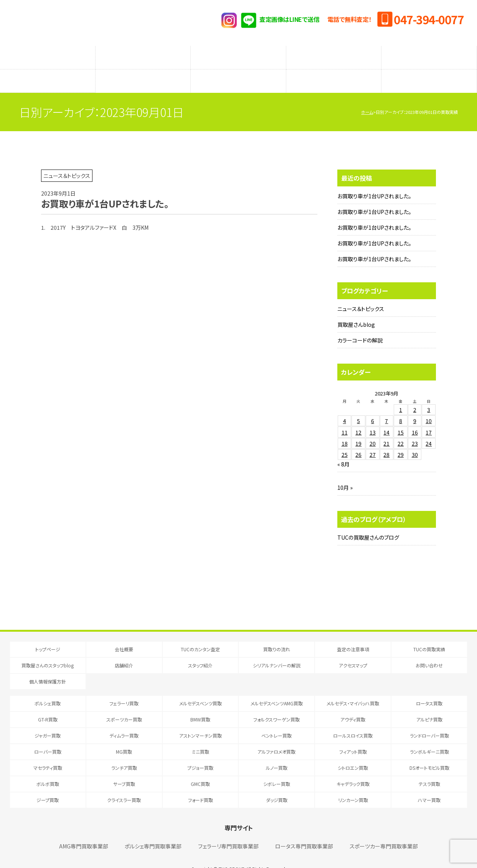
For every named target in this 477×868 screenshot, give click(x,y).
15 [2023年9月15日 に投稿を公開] (401, 417)
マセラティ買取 (48, 752)
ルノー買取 (277, 752)
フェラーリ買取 (124, 688)
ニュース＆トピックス (361, 293)
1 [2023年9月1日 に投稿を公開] (401, 394)
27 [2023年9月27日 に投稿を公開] (373, 439)
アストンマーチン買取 (201, 720)
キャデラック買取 (353, 768)
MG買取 (124, 736)
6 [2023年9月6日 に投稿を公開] (373, 405)
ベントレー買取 (276, 720)
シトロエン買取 (353, 752)
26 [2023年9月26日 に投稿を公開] (358, 439)
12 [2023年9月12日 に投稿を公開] (358, 417)
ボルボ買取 (48, 768)
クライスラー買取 (124, 785)
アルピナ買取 (429, 704)
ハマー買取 (429, 785)
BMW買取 (200, 704)
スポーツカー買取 (124, 704)
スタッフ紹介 (238, 69)
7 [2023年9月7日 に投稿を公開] (386, 405)
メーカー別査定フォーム (334, 54)
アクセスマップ (429, 69)
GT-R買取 (48, 704)
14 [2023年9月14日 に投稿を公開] (386, 417)
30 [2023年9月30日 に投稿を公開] (415, 439)
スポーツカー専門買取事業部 (384, 831)
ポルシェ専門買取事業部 (153, 831)
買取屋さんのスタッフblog (48, 69)
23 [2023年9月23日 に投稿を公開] (415, 428)
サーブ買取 (124, 768)
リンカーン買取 (353, 785)
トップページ (48, 634)
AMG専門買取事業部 (84, 831)
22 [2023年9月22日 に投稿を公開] (401, 428)
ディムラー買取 (124, 720)
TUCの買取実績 (429, 54)
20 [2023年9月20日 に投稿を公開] (373, 428)
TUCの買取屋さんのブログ (368, 522)
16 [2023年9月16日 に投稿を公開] (415, 417)
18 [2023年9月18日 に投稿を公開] (345, 428)
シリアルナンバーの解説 (334, 69)
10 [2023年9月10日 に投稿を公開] (429, 405)
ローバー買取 (48, 736)
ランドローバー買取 (429, 720)
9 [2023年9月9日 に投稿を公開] (415, 405)
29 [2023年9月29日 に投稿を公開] (401, 439)
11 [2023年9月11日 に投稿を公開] (345, 417)
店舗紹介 (143, 69)
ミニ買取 (201, 736)
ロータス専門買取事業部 (304, 831)
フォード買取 (201, 785)
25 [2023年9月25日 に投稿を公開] (345, 439)
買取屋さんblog (356, 309)
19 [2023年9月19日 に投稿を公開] (358, 428)
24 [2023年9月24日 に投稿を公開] (429, 428)
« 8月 (343, 449)
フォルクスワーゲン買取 (276, 704)
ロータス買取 (429, 688)
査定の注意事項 (238, 54)
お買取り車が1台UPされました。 (374, 181)
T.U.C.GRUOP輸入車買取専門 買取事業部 (86, 23)
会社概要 (124, 634)
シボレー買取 (277, 768)
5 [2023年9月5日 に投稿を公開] (358, 405)
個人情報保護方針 (48, 666)
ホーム (367, 97)
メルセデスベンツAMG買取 (277, 688)
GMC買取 (200, 768)
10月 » (345, 472)
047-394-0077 (429, 19)
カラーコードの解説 (360, 325)
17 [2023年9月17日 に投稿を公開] (429, 417)
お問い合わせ (429, 650)
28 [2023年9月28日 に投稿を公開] (386, 439)
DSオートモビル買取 (429, 752)
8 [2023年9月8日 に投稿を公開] (401, 405)
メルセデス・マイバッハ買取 (353, 688)
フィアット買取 (353, 736)
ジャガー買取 (48, 720)
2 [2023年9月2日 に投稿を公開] (415, 394)
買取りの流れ (143, 54)
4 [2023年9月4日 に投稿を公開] (345, 405)
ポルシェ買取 (48, 688)
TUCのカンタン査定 (48, 54)
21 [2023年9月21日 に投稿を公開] (386, 428)
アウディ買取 (353, 704)
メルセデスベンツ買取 (201, 688)
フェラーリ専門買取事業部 (228, 831)
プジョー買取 (200, 752)
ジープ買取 (48, 785)
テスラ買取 (429, 768)
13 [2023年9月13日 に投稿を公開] (373, 417)
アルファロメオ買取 (276, 736)
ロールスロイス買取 (353, 720)
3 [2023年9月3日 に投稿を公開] (429, 394)
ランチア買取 (124, 752)
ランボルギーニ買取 (429, 736)
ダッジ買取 (277, 785)
